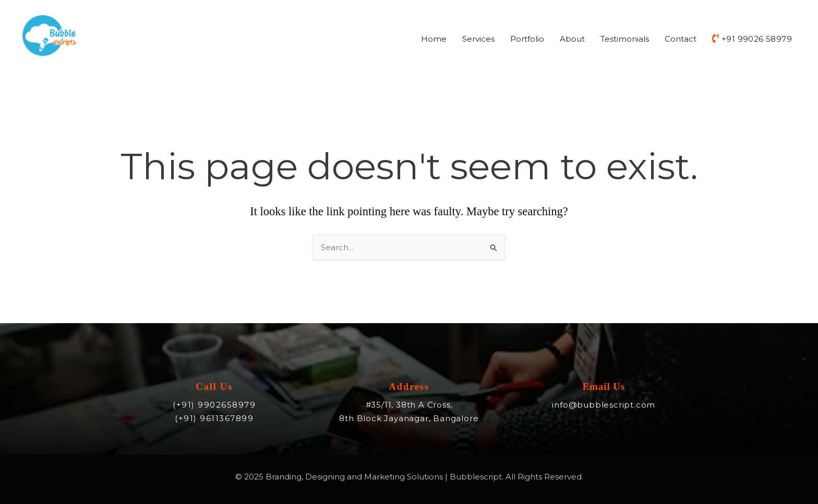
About (572, 39)
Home (434, 39)
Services (478, 39)
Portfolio (527, 39)
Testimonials (625, 39)
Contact (681, 39)
